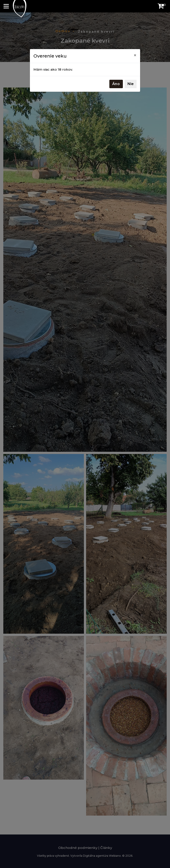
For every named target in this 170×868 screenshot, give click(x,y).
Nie (131, 84)
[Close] (135, 55)
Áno (116, 84)
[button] (161, 7)
